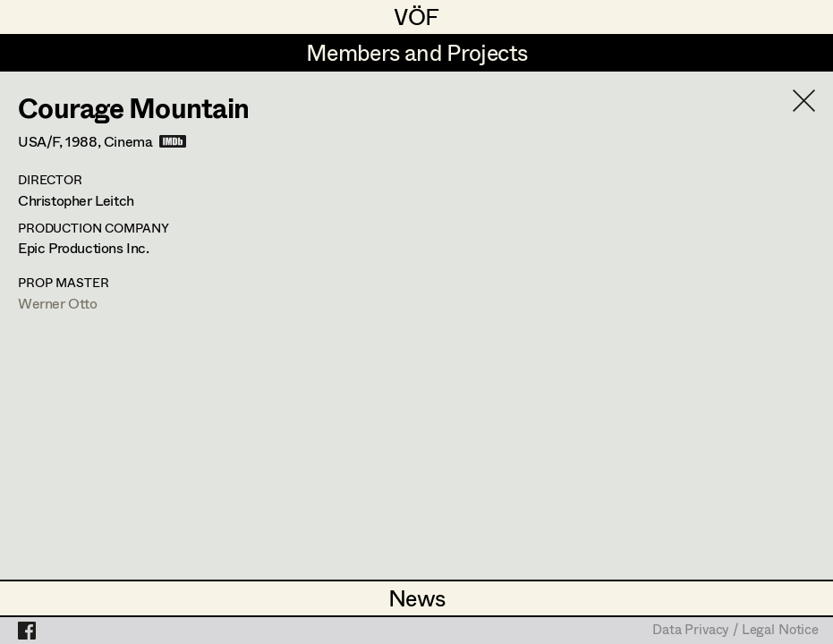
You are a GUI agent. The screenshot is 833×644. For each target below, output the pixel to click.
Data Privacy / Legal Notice (735, 631)
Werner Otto (58, 303)
